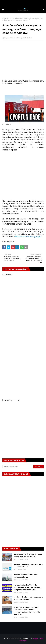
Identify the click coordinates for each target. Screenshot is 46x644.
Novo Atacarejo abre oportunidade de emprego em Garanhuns (28, 555)
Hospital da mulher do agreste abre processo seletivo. (28, 566)
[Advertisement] (23, 60)
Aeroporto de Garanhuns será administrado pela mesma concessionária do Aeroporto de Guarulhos (27, 611)
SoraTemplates (16, 638)
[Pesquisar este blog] (18, 467)
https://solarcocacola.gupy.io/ (28, 237)
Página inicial (7, 19)
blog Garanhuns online (12, 38)
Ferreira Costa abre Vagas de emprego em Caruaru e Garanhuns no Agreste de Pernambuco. (27, 587)
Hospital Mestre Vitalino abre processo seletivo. (26, 576)
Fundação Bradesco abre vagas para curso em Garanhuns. (28, 598)
